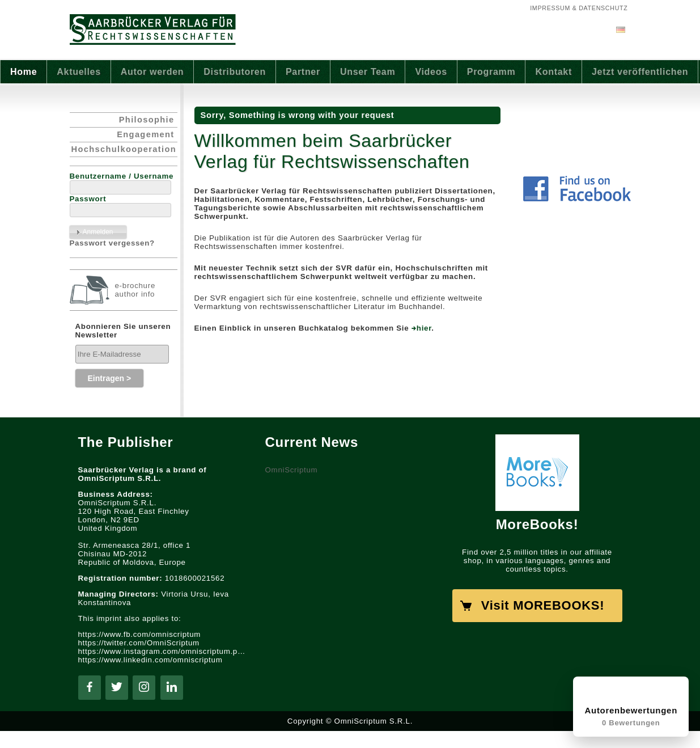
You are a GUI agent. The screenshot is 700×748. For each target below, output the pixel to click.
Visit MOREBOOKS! (543, 605)
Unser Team (368, 72)
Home (24, 72)
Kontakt (553, 72)
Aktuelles (79, 72)
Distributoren (235, 72)
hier (424, 328)
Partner (303, 72)
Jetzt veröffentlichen (640, 72)
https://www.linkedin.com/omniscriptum (150, 660)
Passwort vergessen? (112, 243)
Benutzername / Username (122, 176)
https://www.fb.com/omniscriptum (140, 634)
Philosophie (147, 120)
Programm (491, 72)
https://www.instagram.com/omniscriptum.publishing (163, 651)
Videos (431, 72)
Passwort (88, 199)
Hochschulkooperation (124, 149)
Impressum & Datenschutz (579, 8)
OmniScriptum (292, 470)
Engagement (145, 134)
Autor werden (152, 72)
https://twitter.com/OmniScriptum (139, 643)
